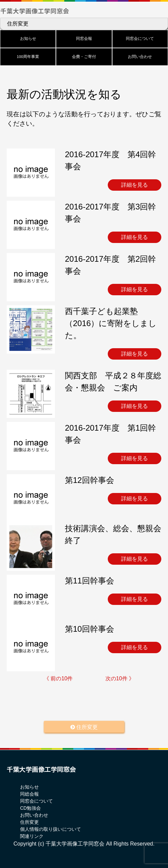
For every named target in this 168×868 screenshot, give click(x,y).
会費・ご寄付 (84, 57)
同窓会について (140, 39)
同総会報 (29, 794)
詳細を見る (135, 185)
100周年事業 (28, 57)
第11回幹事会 (90, 581)
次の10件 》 (120, 678)
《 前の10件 (58, 678)
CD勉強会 (30, 808)
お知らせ (28, 39)
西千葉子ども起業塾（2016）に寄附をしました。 (111, 323)
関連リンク (32, 836)
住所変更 (18, 24)
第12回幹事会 (90, 480)
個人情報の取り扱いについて (51, 829)
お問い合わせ (140, 57)
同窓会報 (84, 39)
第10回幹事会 (90, 629)
